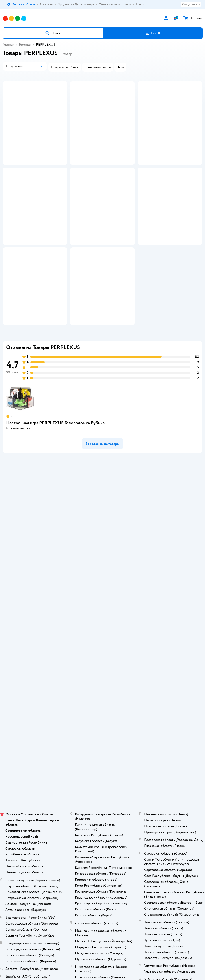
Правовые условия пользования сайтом (103, 858)
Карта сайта (102, 652)
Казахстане (110, 871)
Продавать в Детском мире (102, 603)
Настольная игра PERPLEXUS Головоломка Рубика (55, 518)
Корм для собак (102, 794)
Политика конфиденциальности (103, 628)
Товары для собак (103, 788)
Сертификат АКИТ (102, 640)
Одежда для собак (103, 801)
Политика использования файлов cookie (102, 634)
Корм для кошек (103, 782)
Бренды (25, 45)
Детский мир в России (86, 871)
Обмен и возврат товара (102, 609)
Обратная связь (103, 646)
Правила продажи (103, 615)
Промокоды (102, 621)
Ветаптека (103, 807)
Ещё (140, 4)
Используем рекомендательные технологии (102, 862)
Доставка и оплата (103, 597)
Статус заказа (191, 4)
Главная (8, 45)
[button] (53, 33)
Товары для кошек (102, 776)
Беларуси (127, 871)
